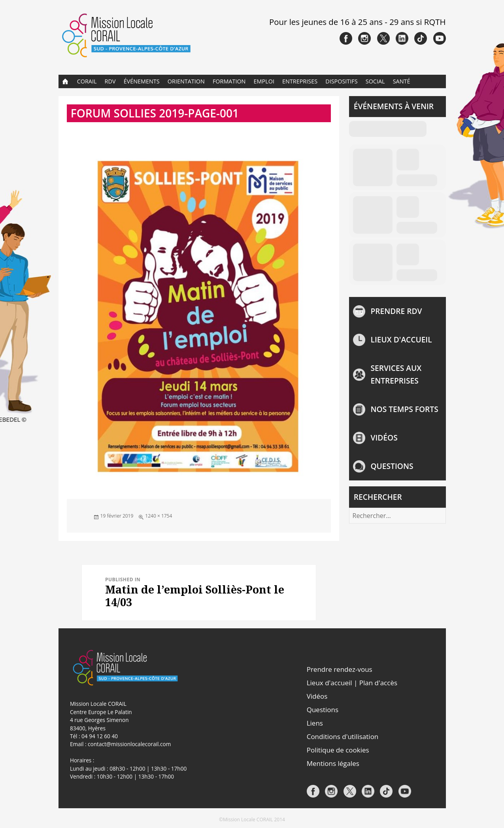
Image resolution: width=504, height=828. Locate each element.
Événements (142, 81)
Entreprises (300, 81)
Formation (229, 81)
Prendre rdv (396, 311)
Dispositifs (341, 81)
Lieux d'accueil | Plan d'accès (352, 683)
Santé (402, 81)
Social (375, 81)
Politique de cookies (338, 750)
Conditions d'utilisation (343, 736)
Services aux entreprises (396, 374)
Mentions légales (333, 763)
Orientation (186, 81)
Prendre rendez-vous (340, 669)
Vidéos (384, 438)
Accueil (65, 81)
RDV (110, 81)
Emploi (264, 81)
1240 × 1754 (159, 516)
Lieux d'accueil (401, 339)
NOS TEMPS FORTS (405, 409)
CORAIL (87, 81)
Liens (315, 723)
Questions (392, 466)
